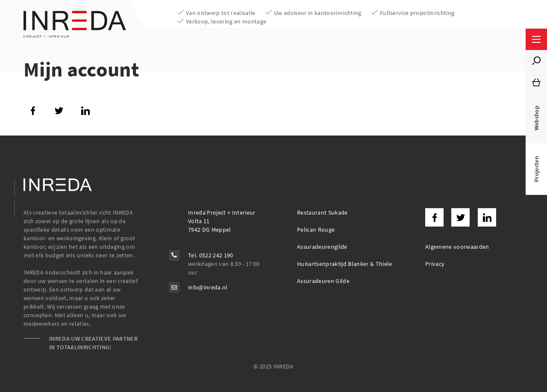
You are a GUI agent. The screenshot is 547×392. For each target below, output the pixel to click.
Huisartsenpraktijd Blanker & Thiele (345, 264)
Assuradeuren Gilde (323, 281)
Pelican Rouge (316, 230)
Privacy (435, 264)
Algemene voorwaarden (457, 247)
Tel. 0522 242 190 (211, 255)
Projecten (536, 169)
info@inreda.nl (208, 287)
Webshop (536, 118)
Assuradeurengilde (322, 247)
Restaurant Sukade (322, 212)
